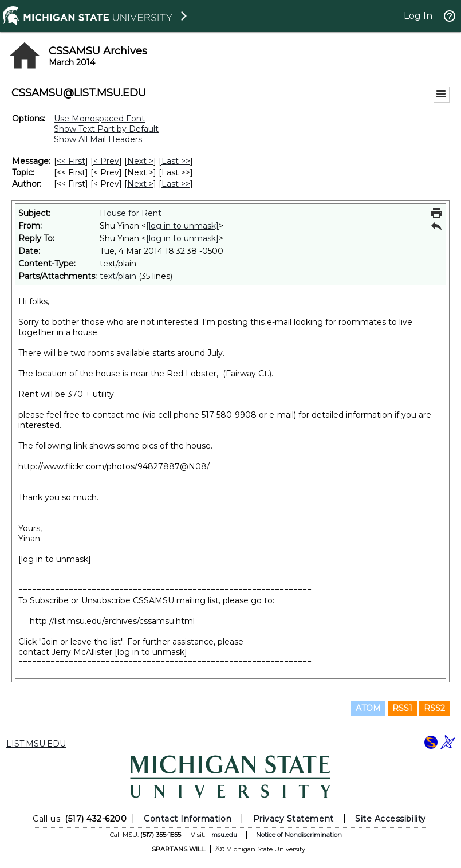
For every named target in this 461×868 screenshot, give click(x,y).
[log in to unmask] (182, 226)
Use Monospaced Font (99, 119)
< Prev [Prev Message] (106, 161)
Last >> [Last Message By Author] (176, 184)
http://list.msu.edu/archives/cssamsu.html (112, 621)
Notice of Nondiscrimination (299, 835)
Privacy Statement (293, 819)
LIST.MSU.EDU (36, 744)
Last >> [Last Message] (176, 161)
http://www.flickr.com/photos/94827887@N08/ (114, 466)
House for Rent (131, 213)
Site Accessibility (391, 819)
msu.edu (224, 835)
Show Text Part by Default (106, 129)
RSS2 (434, 708)
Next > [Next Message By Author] (140, 184)
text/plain (118, 276)
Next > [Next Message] (140, 161)
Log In (418, 16)
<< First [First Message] (71, 161)
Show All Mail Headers (98, 139)
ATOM (368, 708)
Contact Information (188, 819)
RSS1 (402, 708)
